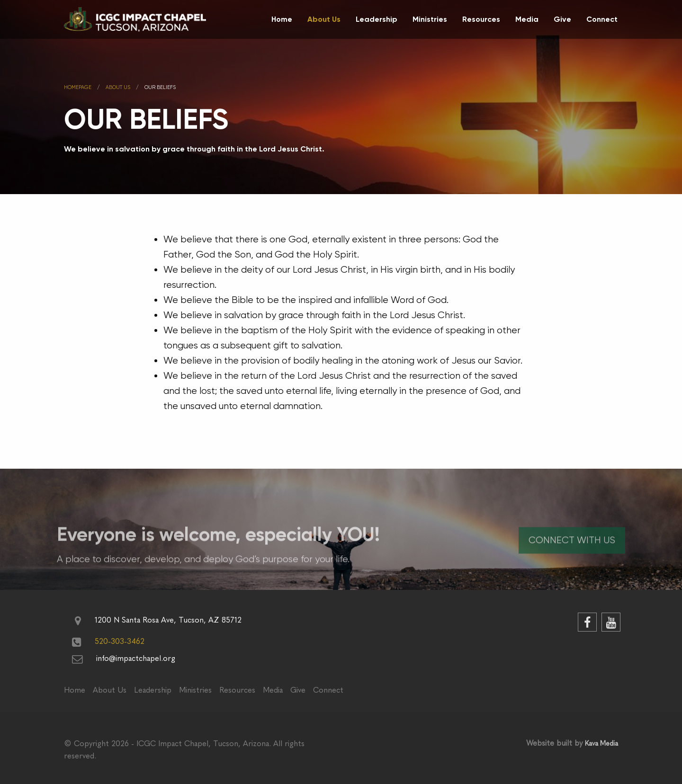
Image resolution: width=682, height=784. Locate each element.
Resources (481, 19)
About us (118, 87)
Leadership (377, 19)
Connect (602, 19)
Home (282, 19)
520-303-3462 (120, 642)
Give (562, 19)
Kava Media (601, 744)
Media (527, 19)
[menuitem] (282, 19)
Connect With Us (572, 553)
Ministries (430, 19)
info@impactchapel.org (136, 658)
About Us (324, 19)
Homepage (78, 87)
